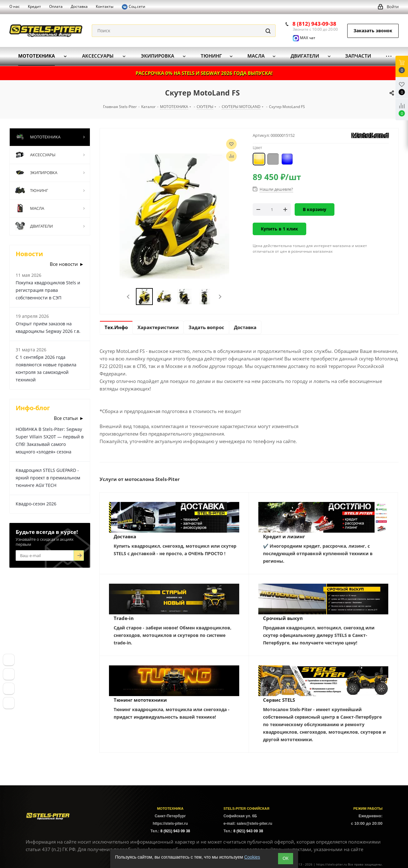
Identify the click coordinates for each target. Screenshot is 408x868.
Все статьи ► (69, 418)
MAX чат (304, 38)
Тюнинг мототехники (140, 700)
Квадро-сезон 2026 (36, 504)
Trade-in (124, 618)
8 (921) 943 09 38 (175, 831)
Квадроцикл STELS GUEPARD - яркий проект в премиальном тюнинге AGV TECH (48, 478)
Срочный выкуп (283, 618)
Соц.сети (133, 7)
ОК (285, 858)
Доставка (125, 536)
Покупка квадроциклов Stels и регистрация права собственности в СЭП (48, 290)
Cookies (252, 857)
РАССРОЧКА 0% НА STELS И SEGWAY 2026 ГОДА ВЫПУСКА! (204, 73)
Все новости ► (67, 264)
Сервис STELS (279, 700)
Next (220, 297)
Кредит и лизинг (284, 536)
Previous (129, 297)
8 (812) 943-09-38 (314, 24)
